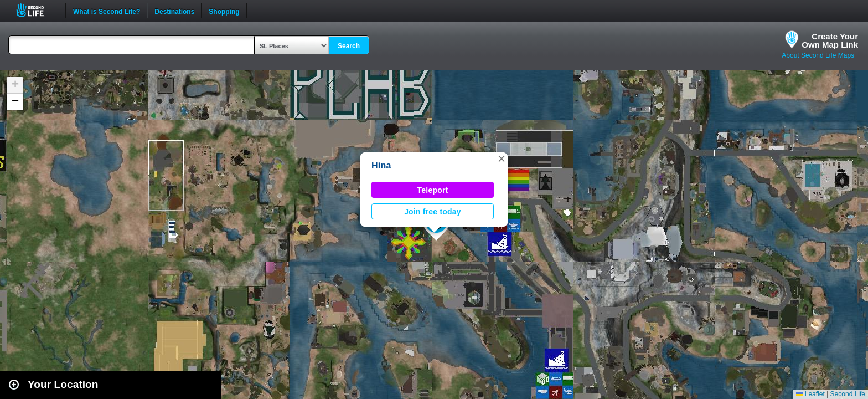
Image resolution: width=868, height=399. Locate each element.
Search (349, 46)
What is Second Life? (107, 11)
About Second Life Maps (818, 55)
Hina (381, 165)
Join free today (433, 212)
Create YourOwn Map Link (830, 40)
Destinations (174, 11)
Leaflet (810, 394)
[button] (502, 158)
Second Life (36, 10)
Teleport (433, 190)
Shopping (224, 11)
